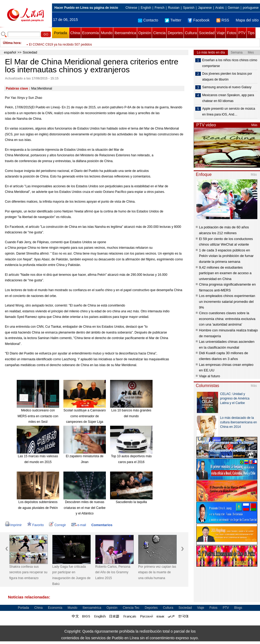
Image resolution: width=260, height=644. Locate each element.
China (75, 33)
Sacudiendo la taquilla (131, 502)
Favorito (35, 525)
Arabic (220, 8)
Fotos (231, 33)
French (160, 8)
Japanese (205, 8)
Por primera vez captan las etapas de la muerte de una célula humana (157, 572)
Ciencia (159, 33)
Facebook (199, 20)
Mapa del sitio (247, 20)
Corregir (57, 525)
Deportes (175, 33)
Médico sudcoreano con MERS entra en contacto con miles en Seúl (38, 416)
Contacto (148, 20)
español (10, 52)
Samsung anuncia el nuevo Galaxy (227, 87)
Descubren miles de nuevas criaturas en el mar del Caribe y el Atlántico (84, 508)
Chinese (131, 8)
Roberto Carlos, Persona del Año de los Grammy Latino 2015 (113, 572)
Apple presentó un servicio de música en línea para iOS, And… (229, 112)
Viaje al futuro (209, 376)
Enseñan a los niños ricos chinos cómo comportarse (230, 63)
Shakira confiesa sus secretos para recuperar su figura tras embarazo (28, 572)
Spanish (189, 8)
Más (254, 125)
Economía (91, 33)
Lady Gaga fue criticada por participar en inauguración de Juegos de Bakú (71, 575)
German (233, 8)
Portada (60, 33)
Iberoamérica (125, 33)
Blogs (238, 608)
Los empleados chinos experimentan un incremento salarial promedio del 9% (227, 301)
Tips (251, 33)
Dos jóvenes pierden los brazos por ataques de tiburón (227, 77)
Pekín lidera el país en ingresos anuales (57, 43)
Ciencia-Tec (131, 608)
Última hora (12, 43)
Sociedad (207, 33)
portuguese (251, 8)
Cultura (191, 33)
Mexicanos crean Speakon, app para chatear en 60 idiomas (228, 98)
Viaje (221, 33)
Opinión (145, 33)
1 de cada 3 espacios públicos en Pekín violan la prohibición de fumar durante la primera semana (226, 256)
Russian (174, 8)
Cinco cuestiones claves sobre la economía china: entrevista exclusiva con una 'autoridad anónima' (227, 319)
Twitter (173, 20)
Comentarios (102, 525)
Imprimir (13, 525)
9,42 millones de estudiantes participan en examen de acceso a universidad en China (225, 273)
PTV (242, 33)
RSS (223, 20)
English (146, 8)
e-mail (79, 525)
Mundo (107, 33)
